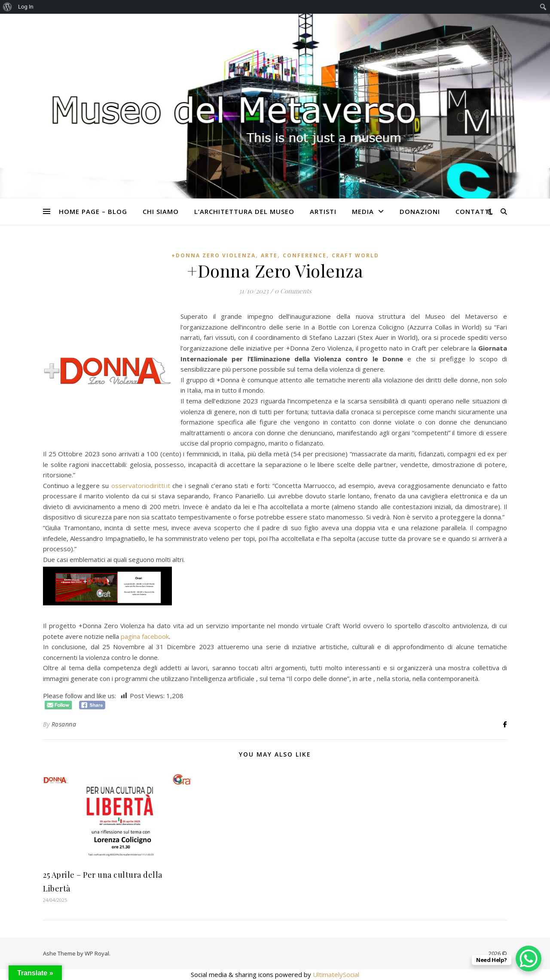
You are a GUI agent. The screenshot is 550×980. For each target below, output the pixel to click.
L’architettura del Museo (244, 211)
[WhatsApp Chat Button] (529, 959)
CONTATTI (474, 211)
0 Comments (293, 291)
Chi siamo (161, 211)
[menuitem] (8, 7)
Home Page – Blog (93, 211)
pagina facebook (145, 636)
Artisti (323, 211)
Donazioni (420, 211)
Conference (305, 255)
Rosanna (64, 724)
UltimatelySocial (336, 974)
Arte (269, 255)
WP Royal (97, 953)
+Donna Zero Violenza (214, 255)
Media (363, 211)
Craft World (355, 255)
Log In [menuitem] (26, 7)
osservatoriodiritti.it (141, 485)
